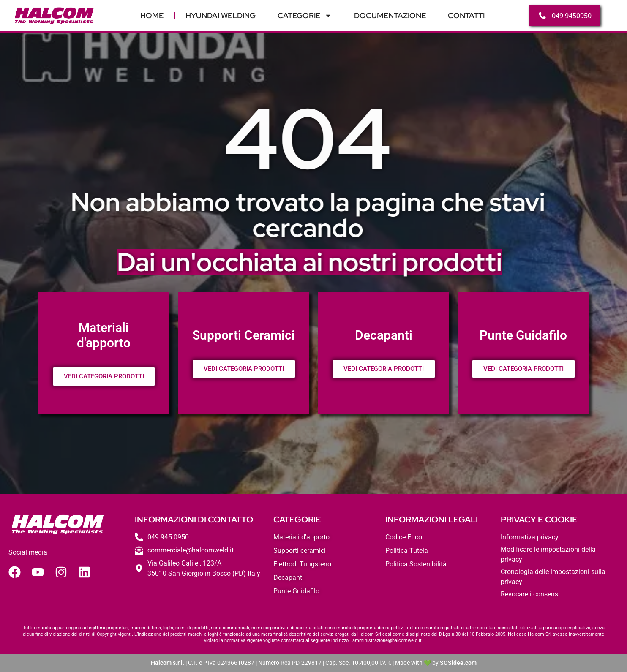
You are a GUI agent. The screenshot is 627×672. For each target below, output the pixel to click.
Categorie (305, 16)
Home (152, 15)
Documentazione (390, 15)
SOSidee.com (458, 663)
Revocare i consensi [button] (530, 594)
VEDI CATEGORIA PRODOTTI (104, 377)
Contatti (466, 15)
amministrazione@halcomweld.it (387, 641)
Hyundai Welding (221, 15)
